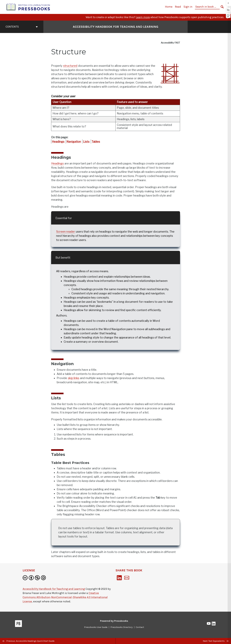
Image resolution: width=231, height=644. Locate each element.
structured (70, 66)
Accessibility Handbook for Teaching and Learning (54, 589)
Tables (96, 141)
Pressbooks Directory (122, 627)
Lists (86, 141)
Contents (22, 27)
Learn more (143, 17)
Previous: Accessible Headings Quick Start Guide (29, 641)
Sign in (188, 7)
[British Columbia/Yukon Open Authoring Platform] (28, 7)
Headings (58, 141)
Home (169, 7)
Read (178, 7)
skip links (74, 378)
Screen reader (66, 232)
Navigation (74, 141)
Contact (140, 627)
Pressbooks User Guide (96, 627)
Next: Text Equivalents (216, 641)
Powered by (114, 621)
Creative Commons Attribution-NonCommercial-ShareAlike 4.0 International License (65, 597)
